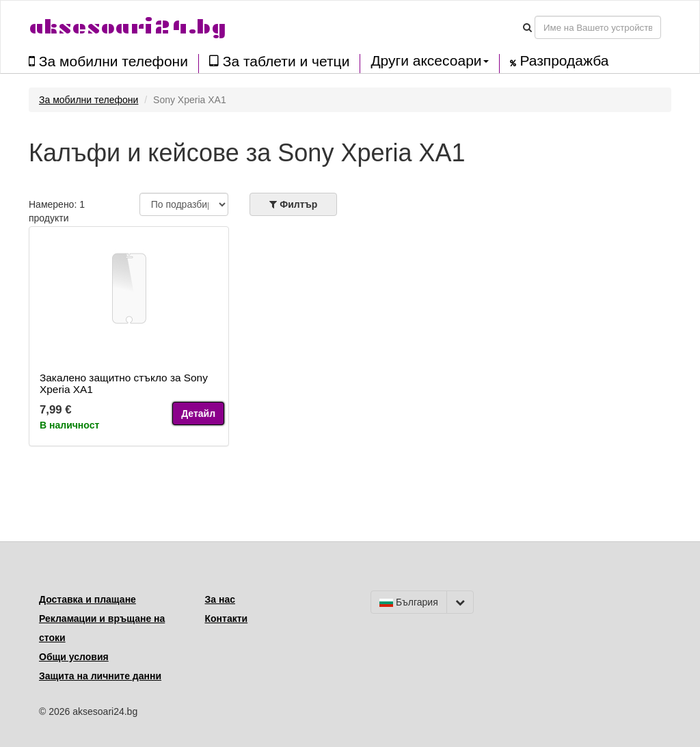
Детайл (198, 413)
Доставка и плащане (87, 599)
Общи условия (74, 657)
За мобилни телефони (108, 61)
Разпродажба (560, 61)
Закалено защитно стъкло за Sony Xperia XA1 (124, 383)
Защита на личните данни (100, 676)
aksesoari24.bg (127, 27)
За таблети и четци (279, 61)
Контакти (227, 619)
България (409, 602)
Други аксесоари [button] (429, 61)
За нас (220, 599)
